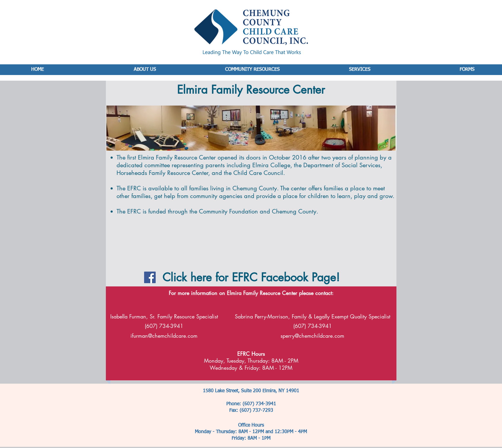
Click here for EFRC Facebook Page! (251, 277)
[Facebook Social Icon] (150, 277)
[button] (130, 240)
